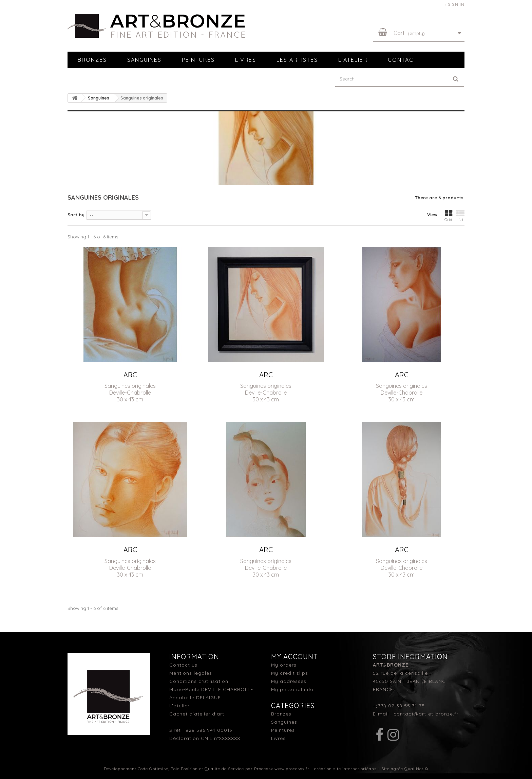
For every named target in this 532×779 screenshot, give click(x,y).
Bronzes (92, 60)
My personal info (292, 689)
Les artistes (297, 60)
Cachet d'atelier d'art (197, 714)
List (460, 216)
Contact (403, 60)
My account (294, 657)
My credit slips (290, 673)
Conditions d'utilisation (199, 681)
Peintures (198, 60)
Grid (448, 216)
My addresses (289, 681)
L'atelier (353, 60)
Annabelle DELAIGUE (195, 698)
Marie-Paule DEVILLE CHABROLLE (211, 689)
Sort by (76, 215)
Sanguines (144, 60)
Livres (246, 60)
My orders (284, 665)
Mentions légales (191, 673)
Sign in (456, 4)
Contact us (183, 665)
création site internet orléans (345, 769)
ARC (130, 375)
